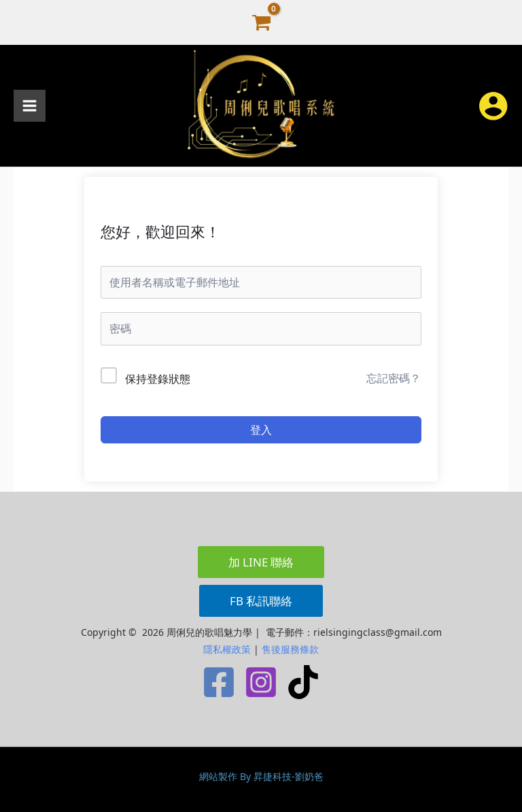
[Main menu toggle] (30, 106)
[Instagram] (261, 682)
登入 (261, 430)
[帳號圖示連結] (493, 106)
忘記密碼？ (394, 378)
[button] (261, 562)
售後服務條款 (290, 649)
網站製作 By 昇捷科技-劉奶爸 (261, 776)
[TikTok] (303, 682)
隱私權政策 (227, 649)
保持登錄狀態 (158, 379)
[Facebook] (219, 682)
